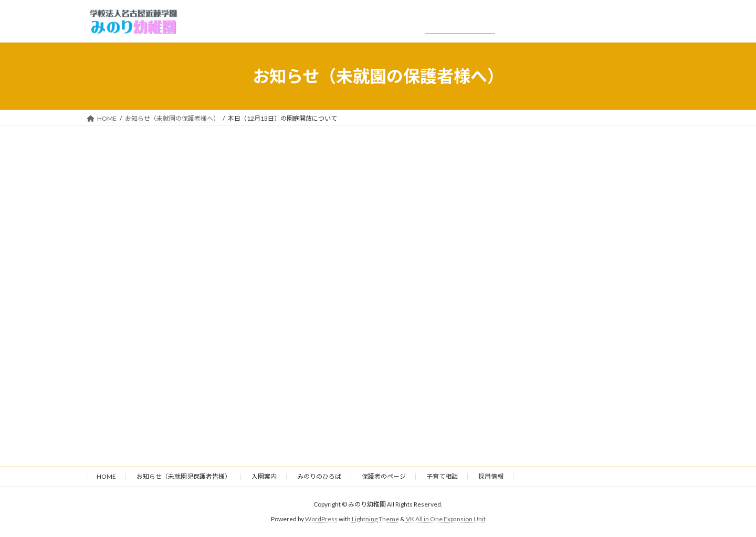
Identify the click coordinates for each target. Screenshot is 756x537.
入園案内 (264, 476)
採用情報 (491, 476)
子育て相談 (442, 476)
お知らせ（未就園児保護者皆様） (184, 476)
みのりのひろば (319, 476)
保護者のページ (384, 476)
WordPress (321, 519)
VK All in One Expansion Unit (446, 519)
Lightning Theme (375, 519)
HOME (106, 476)
